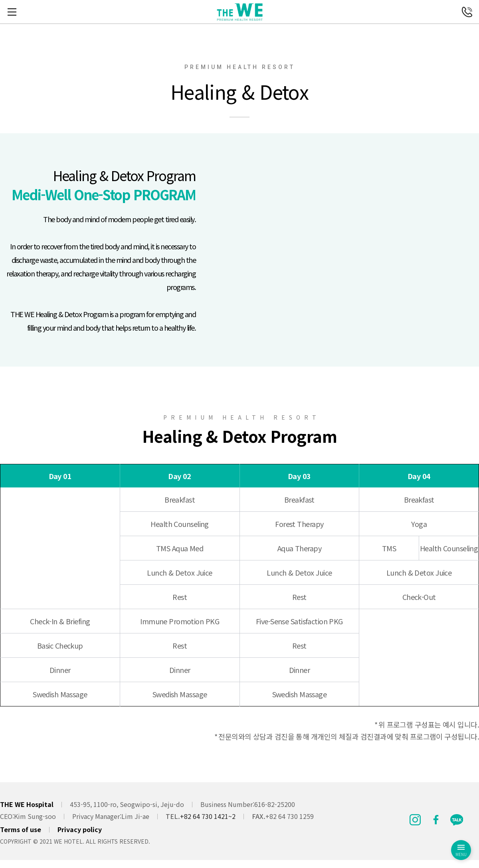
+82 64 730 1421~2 (208, 816)
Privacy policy (80, 829)
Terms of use (21, 829)
